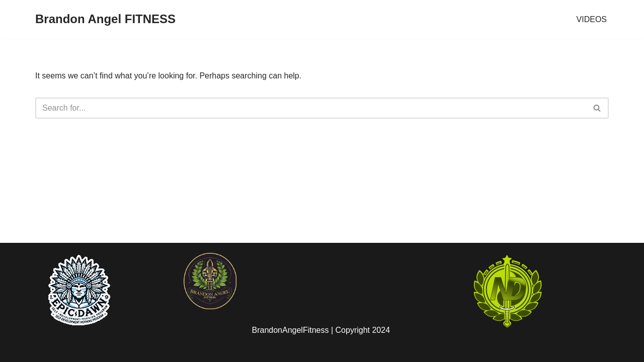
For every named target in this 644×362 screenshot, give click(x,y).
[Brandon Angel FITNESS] (105, 19)
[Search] (311, 108)
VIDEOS (592, 19)
